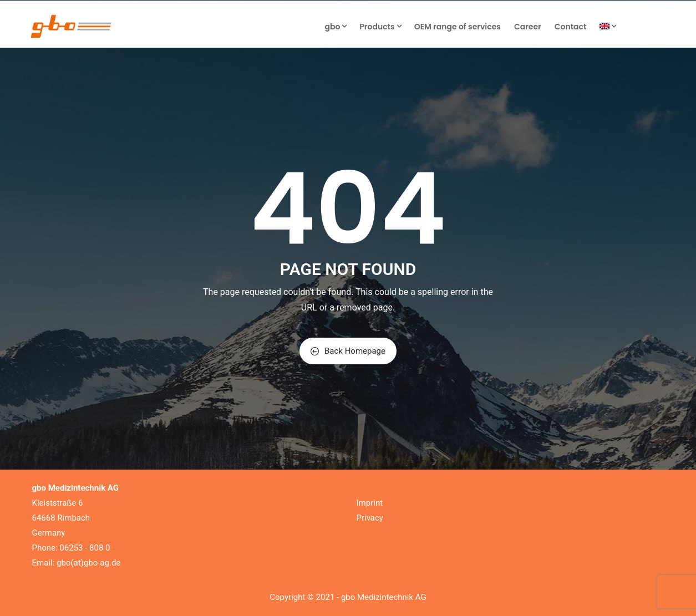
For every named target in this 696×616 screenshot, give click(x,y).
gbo (335, 27)
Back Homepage (348, 351)
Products (380, 27)
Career (528, 27)
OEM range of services (458, 27)
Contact (571, 27)
